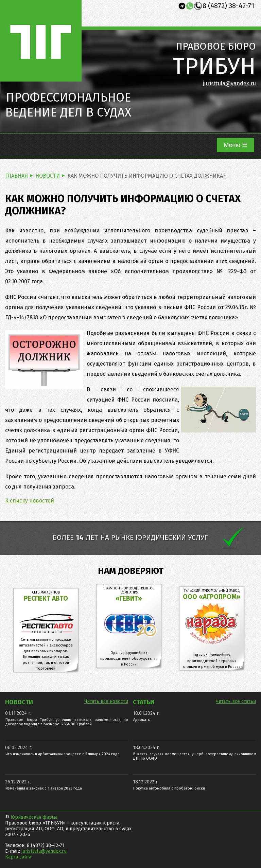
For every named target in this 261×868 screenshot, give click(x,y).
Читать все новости (106, 701)
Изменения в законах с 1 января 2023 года (44, 788)
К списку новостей (30, 501)
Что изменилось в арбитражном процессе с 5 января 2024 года (63, 754)
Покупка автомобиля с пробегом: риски (169, 788)
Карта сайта (18, 857)
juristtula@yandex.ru (229, 83)
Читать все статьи (236, 701)
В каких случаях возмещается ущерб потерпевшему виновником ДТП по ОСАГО (195, 756)
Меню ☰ (236, 145)
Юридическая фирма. (34, 817)
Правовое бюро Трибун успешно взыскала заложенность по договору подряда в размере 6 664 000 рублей (67, 722)
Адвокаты (142, 720)
